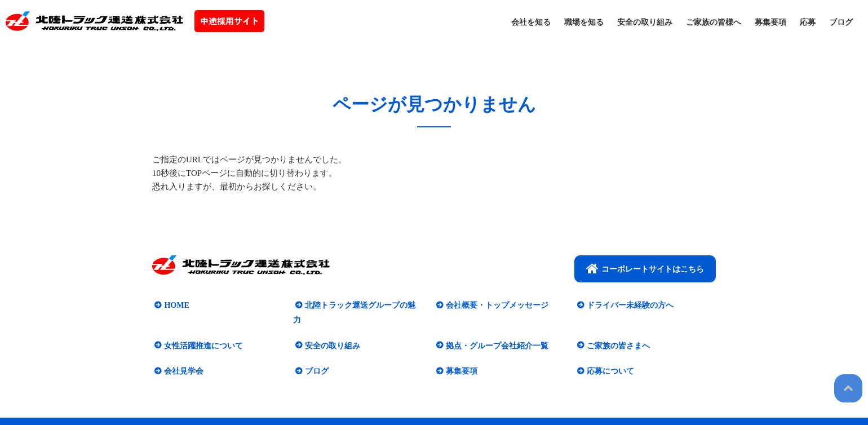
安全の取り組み (645, 22)
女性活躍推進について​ (201, 331)
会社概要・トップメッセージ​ (495, 305)
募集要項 (770, 22)
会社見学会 (181, 357)
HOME (174, 305)
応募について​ (608, 357)
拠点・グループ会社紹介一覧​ (495, 331)
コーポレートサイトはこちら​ (645, 268)
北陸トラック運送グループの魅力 (362, 305)
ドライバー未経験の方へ (628, 305)
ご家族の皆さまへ (616, 331)
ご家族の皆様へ (714, 22)
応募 (808, 22)
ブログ (841, 22)
